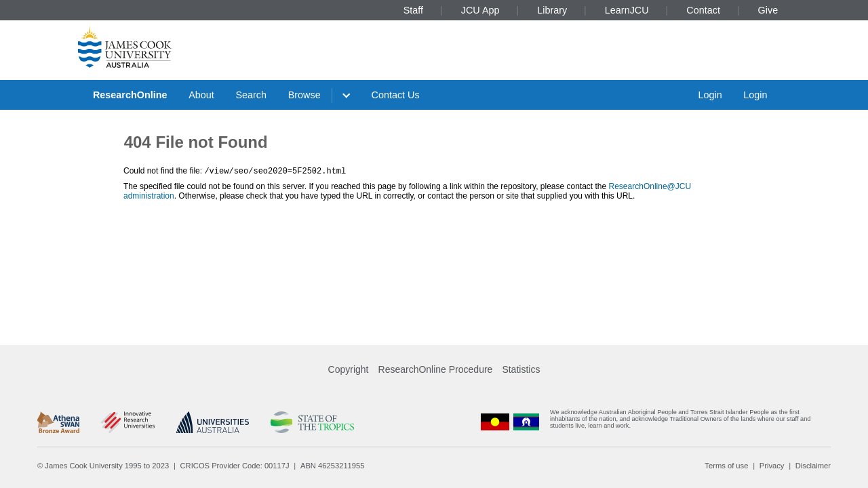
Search (251, 95)
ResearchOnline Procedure (436, 369)
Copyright (349, 369)
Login (710, 95)
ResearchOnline (130, 95)
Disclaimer (813, 466)
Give (768, 10)
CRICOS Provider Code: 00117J (235, 466)
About (201, 95)
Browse (304, 95)
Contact (703, 10)
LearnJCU (627, 10)
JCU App (480, 10)
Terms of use (726, 466)
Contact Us (396, 95)
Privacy (772, 466)
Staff (413, 10)
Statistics (521, 369)
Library (552, 10)
